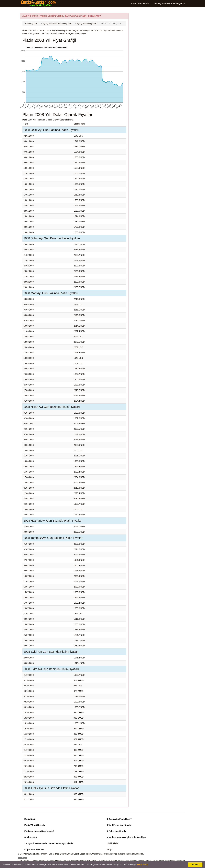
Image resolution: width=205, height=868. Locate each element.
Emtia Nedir (30, 819)
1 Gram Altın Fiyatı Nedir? (119, 819)
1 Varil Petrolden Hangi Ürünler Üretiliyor (127, 837)
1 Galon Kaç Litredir (117, 831)
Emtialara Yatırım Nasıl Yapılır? (39, 831)
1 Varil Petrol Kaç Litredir (119, 825)
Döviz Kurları (31, 837)
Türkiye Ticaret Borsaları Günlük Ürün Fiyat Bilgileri (49, 843)
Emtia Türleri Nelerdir (35, 825)
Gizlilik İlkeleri (113, 843)
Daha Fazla (142, 865)
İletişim (110, 849)
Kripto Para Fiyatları (34, 849)
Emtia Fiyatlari (41, 854)
